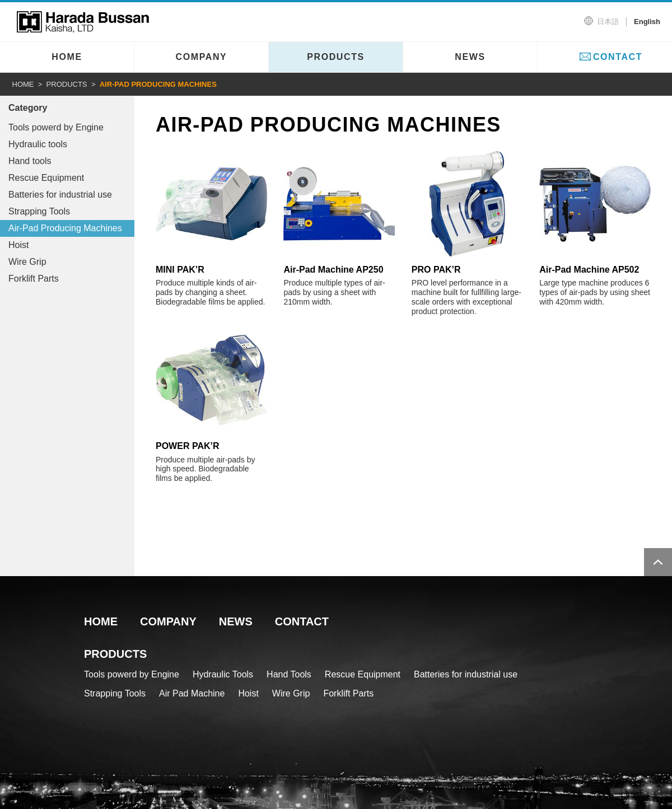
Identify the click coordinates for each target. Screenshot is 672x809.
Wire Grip (27, 262)
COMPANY (202, 57)
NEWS (470, 57)
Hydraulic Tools (223, 674)
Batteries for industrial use (60, 195)
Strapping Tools (39, 211)
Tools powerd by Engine (56, 127)
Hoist (18, 245)
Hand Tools (289, 674)
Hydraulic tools (38, 144)
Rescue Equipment (46, 178)
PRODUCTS (336, 57)
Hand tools (30, 161)
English (647, 22)
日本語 (608, 22)
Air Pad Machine (192, 693)
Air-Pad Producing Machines (65, 228)
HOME (67, 57)
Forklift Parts (34, 279)
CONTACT (618, 57)
